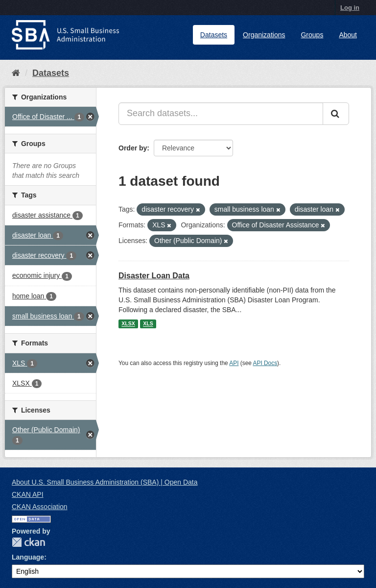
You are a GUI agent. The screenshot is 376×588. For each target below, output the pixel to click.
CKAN (28, 542)
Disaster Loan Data (154, 276)
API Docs (265, 363)
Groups (312, 35)
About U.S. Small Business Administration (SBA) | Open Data (105, 482)
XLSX (128, 324)
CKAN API (28, 494)
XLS (148, 324)
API (234, 363)
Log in (350, 8)
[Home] (16, 73)
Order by (133, 148)
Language (28, 557)
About (348, 35)
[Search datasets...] (221, 114)
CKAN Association (40, 507)
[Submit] (336, 114)
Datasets (214, 35)
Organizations (264, 35)
